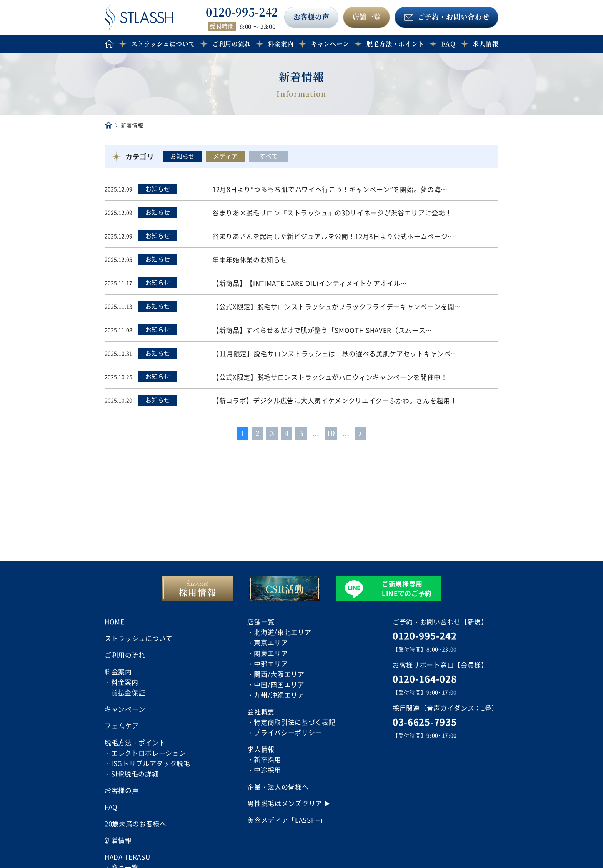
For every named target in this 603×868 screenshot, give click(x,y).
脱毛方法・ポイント (395, 44)
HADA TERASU (127, 857)
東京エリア (271, 642)
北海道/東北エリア (282, 632)
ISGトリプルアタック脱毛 (151, 763)
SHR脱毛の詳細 (135, 774)
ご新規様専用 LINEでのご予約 (407, 588)
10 (331, 433)
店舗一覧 (367, 17)
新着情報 (118, 840)
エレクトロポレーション (148, 753)
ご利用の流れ (232, 44)
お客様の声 (311, 17)
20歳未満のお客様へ (136, 824)
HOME (115, 622)
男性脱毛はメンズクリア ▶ (289, 803)
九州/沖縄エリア (279, 695)
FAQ (449, 44)
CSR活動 (285, 588)
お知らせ (182, 156)
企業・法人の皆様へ (278, 787)
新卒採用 (267, 759)
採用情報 (198, 592)
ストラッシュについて (163, 44)
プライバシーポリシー (288, 732)
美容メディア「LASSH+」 (287, 820)
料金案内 (125, 682)
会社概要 (261, 712)
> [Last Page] (361, 433)
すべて (268, 156)
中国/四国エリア (279, 684)
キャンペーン (330, 44)
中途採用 (267, 770)
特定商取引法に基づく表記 (295, 722)
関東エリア (271, 653)
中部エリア (271, 664)
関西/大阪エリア (279, 674)
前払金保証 (128, 692)
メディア (225, 156)
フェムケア (122, 725)
